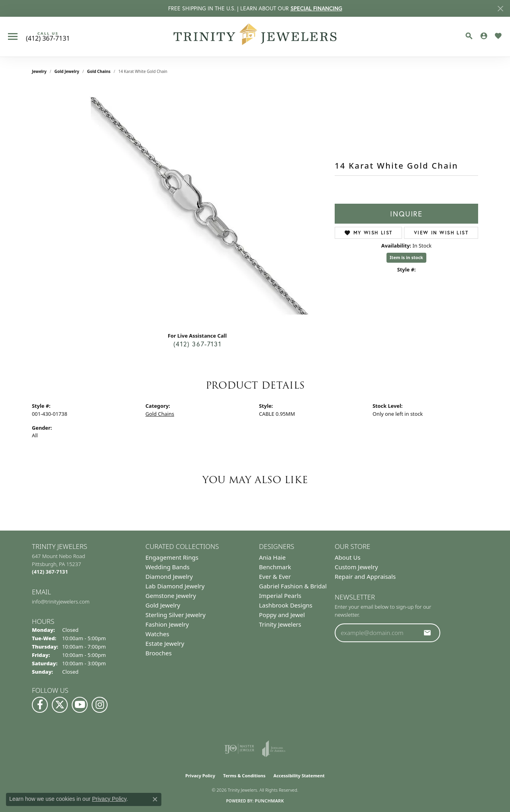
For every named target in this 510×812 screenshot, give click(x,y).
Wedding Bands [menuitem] (168, 567)
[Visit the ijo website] (239, 749)
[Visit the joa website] (274, 749)
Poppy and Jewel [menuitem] (282, 615)
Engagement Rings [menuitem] (172, 557)
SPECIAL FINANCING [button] (316, 8)
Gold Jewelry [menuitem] (163, 605)
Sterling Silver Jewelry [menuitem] (176, 615)
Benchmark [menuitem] (275, 567)
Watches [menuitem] (157, 634)
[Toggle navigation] (13, 36)
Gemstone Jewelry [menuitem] (171, 596)
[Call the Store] (50, 572)
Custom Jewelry (356, 567)
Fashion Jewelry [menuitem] (167, 624)
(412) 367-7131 (197, 344)
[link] (48, 37)
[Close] (500, 9)
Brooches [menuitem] (159, 653)
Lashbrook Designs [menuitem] (286, 605)
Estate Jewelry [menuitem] (165, 643)
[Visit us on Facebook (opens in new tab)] (40, 705)
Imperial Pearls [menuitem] (280, 596)
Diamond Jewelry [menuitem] (169, 576)
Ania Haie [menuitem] (272, 557)
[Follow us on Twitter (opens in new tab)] (60, 705)
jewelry (39, 71)
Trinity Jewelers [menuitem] (280, 624)
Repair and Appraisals (365, 576)
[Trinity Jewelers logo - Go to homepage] (255, 37)
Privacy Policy (200, 776)
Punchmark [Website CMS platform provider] (269, 801)
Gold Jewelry (67, 71)
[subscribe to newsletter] (428, 633)
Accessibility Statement (299, 776)
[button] (469, 36)
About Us (348, 557)
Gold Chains (99, 71)
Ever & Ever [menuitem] (275, 576)
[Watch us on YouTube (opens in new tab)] (80, 705)
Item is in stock (406, 257)
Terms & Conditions (244, 776)
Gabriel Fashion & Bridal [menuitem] (293, 586)
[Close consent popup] (155, 799)
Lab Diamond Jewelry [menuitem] (175, 586)
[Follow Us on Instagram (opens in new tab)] (100, 705)
